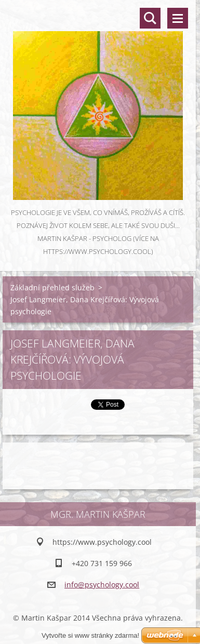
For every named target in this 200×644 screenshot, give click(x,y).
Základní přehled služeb (52, 287)
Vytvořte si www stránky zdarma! (90, 635)
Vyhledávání (150, 18)
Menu (178, 18)
